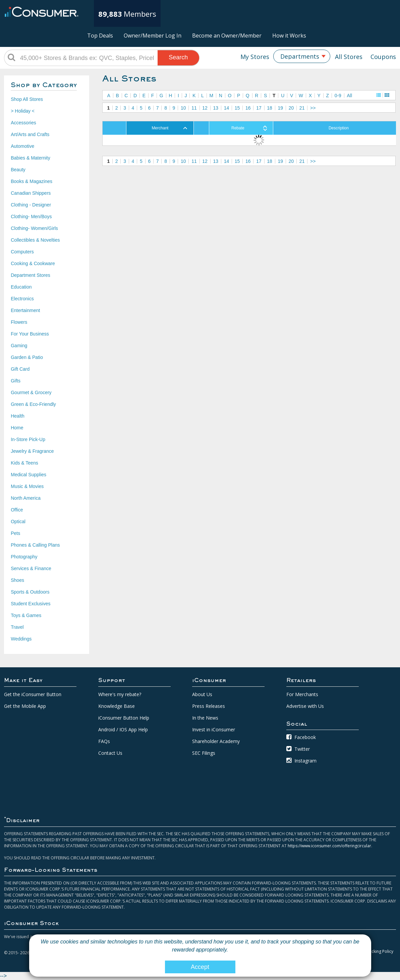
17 (259, 108)
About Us (202, 694)
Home (17, 428)
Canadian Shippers (31, 193)
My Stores (255, 57)
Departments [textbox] (300, 56)
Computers (22, 252)
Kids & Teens (24, 463)
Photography (24, 557)
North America (26, 498)
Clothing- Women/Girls (34, 228)
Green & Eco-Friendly (33, 404)
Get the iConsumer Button (33, 694)
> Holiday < (23, 111)
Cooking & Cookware (33, 263)
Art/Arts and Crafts (30, 134)
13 (216, 108)
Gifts (16, 381)
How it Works (289, 36)
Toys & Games (26, 615)
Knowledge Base (117, 706)
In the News (205, 718)
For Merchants (302, 694)
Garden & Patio (27, 357)
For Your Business (30, 334)
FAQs (104, 741)
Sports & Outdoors (30, 592)
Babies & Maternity (31, 158)
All (349, 96)
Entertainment (25, 310)
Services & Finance (31, 568)
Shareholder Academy (216, 741)
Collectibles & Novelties (35, 240)
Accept (200, 967)
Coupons (383, 57)
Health (17, 416)
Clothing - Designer (31, 205)
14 (227, 108)
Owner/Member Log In (153, 36)
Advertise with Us (305, 706)
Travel (17, 627)
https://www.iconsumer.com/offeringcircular (329, 846)
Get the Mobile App (25, 706)
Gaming (19, 346)
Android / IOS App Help (123, 729)
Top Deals (100, 36)
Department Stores (31, 275)
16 (248, 108)
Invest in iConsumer (214, 729)
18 (270, 108)
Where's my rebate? (120, 694)
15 (237, 108)
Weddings (21, 639)
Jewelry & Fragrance (32, 451)
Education (21, 287)
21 (302, 108)
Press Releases (209, 706)
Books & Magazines (32, 181)
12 (205, 108)
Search (178, 57)
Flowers (19, 322)
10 (183, 108)
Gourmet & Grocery (31, 392)
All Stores (349, 57)
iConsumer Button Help (124, 718)
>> (313, 108)
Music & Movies (27, 486)
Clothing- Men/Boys (31, 217)
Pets (15, 533)
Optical (18, 522)
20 (291, 108)
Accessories (23, 123)
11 (194, 108)
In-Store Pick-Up (28, 439)
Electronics (22, 299)
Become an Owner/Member (227, 36)
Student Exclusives (31, 604)
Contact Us (110, 753)
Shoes (17, 580)
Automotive (22, 146)
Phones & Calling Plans (35, 545)
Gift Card (20, 369)
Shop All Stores (27, 99)
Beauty (18, 170)
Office (17, 510)
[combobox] (302, 56)
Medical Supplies (28, 475)
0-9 (338, 96)
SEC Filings (204, 753)
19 (281, 108)
